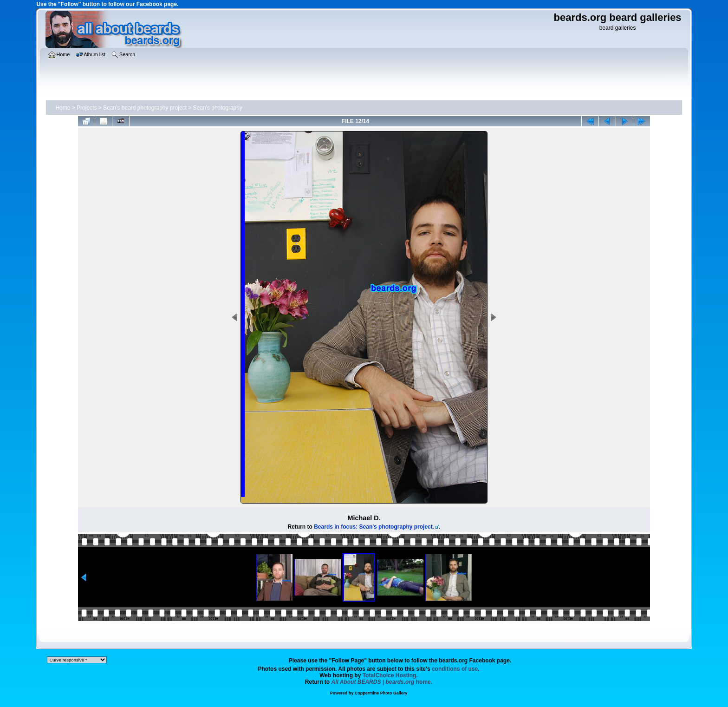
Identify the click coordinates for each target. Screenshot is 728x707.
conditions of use (455, 669)
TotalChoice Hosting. (390, 675)
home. (382, 682)
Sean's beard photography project (145, 108)
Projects (87, 108)
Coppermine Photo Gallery (381, 693)
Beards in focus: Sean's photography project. (374, 527)
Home (63, 108)
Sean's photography (218, 108)
